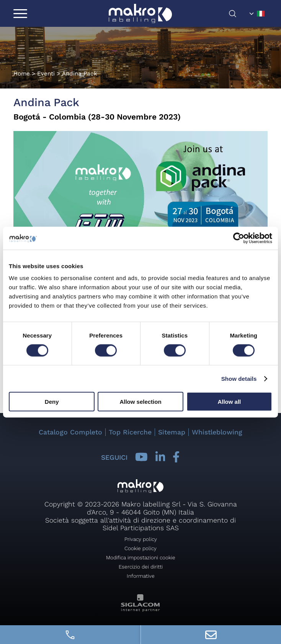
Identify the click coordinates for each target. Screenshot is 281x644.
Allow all (229, 402)
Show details (239, 378)
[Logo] (140, 13)
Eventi (46, 74)
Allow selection (140, 402)
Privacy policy (141, 539)
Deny (52, 402)
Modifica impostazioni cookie (141, 557)
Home (22, 74)
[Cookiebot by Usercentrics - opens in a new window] (239, 238)
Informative (141, 576)
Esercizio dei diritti (141, 567)
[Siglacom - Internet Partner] (140, 610)
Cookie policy (140, 548)
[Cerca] (237, 14)
